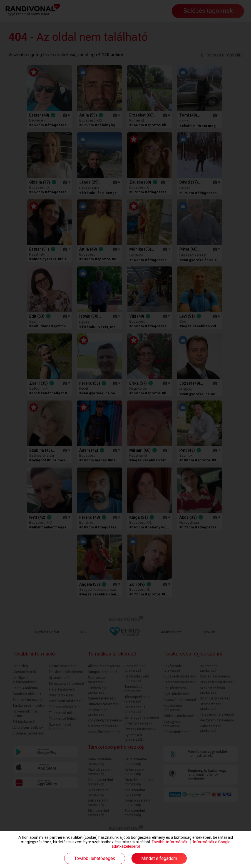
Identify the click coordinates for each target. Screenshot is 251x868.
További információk (169, 842)
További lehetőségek (95, 858)
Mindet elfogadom (159, 858)
